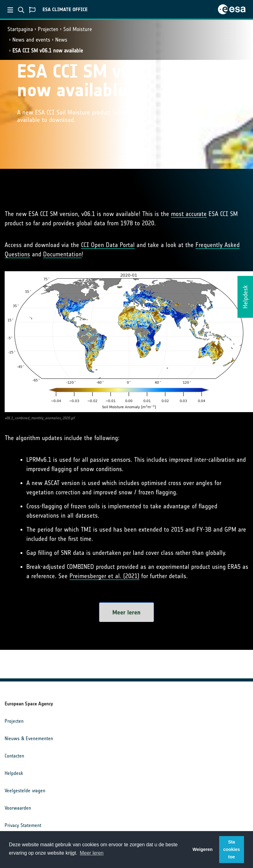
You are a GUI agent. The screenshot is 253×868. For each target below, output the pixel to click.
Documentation (62, 254)
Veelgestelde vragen (25, 791)
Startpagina (20, 29)
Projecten (48, 29)
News (61, 40)
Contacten (14, 756)
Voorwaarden (18, 808)
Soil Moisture (78, 29)
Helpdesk (14, 773)
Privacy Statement (23, 825)
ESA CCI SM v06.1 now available (48, 51)
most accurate (189, 214)
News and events (31, 40)
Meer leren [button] (92, 853)
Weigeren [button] (203, 849)
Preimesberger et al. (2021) (104, 576)
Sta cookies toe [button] (232, 849)
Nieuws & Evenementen (29, 738)
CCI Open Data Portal (108, 245)
